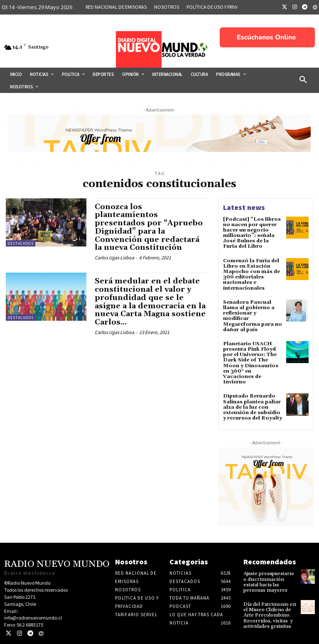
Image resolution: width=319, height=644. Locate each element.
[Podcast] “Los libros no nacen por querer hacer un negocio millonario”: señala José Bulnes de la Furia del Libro (252, 233)
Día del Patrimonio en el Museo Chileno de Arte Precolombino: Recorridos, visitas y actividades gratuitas (270, 615)
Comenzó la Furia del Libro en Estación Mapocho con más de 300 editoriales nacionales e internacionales (252, 274)
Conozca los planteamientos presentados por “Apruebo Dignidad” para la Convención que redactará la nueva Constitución (149, 227)
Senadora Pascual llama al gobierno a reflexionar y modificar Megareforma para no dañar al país (253, 316)
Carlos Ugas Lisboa (114, 257)
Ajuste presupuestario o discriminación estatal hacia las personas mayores (269, 582)
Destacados (21, 243)
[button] (303, 80)
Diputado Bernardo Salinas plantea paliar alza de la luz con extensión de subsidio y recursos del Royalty (253, 407)
